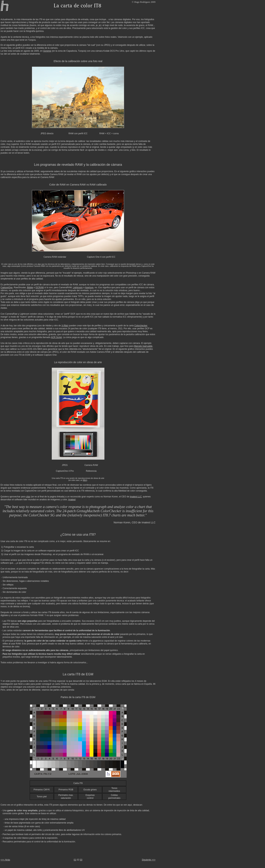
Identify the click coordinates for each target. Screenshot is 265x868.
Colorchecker (141, 326)
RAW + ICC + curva (109, 133)
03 (81, 860)
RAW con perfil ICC (78, 133)
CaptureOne (7, 288)
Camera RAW (91, 465)
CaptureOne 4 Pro (65, 471)
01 (75, 860)
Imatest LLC (136, 497)
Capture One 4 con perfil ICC (101, 257)
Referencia (91, 471)
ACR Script (56, 337)
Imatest (72, 500)
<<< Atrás (5, 860)
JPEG (65, 465)
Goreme (47, 51)
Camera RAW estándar (55, 257)
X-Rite (65, 326)
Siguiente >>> (149, 860)
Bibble (30, 288)
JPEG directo (47, 133)
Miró (85, 480)
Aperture (89, 288)
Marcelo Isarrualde (143, 346)
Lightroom (78, 288)
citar (28, 497)
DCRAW (40, 288)
